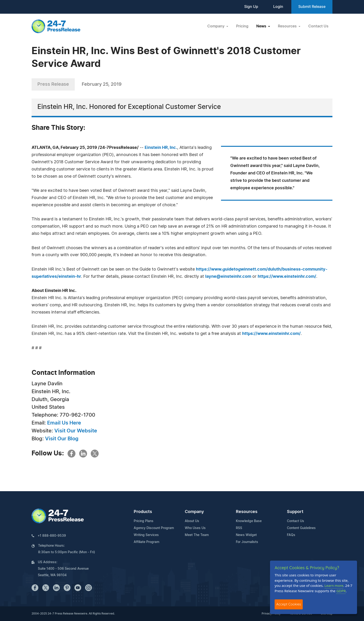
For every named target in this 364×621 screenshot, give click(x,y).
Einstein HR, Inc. (161, 148)
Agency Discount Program (154, 528)
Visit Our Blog (62, 439)
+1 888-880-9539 (52, 536)
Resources (247, 512)
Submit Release (312, 7)
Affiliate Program (146, 542)
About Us (192, 521)
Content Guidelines (301, 528)
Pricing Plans (144, 521)
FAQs (291, 535)
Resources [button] (288, 26)
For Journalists (247, 542)
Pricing (242, 26)
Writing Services (146, 535)
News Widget (246, 535)
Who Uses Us (195, 528)
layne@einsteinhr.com (228, 277)
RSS (239, 528)
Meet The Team (197, 535)
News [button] (262, 26)
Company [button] (216, 26)
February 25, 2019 (102, 84)
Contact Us (318, 26)
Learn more (334, 585)
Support (295, 512)
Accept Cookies (289, 604)
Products (143, 512)
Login (278, 7)
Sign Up (251, 7)
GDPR (341, 591)
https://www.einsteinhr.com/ (287, 277)
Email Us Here (64, 423)
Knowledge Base (249, 521)
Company (194, 512)
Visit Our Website (76, 431)
